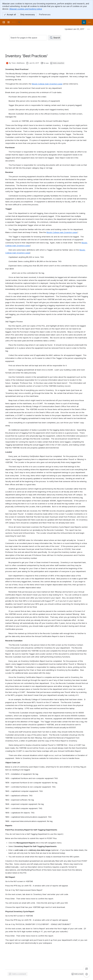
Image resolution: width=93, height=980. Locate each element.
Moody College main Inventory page (47, 84)
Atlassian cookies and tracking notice (26, 9)
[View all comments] (87, 969)
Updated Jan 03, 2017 (74, 29)
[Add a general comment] (18, 974)
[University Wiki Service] (14, 22)
